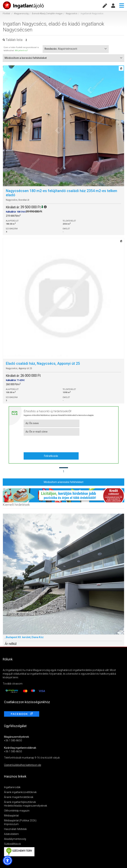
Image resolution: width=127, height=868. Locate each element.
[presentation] (51, 443)
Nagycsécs (72, 14)
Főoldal (6, 14)
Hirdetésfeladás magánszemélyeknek (26, 806)
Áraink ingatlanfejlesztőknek (20, 802)
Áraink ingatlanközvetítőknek (20, 792)
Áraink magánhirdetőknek (19, 797)
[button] (8, 861)
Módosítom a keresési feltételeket (64, 482)
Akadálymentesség (15, 839)
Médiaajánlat (11, 816)
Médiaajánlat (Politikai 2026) (20, 820)
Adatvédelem (11, 834)
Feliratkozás (51, 456)
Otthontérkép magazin (17, 811)
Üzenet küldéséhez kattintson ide (23, 765)
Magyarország (21, 14)
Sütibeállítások (12, 844)
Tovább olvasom (13, 684)
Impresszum (11, 824)
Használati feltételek (15, 829)
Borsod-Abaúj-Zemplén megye (47, 14)
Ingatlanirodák (12, 787)
